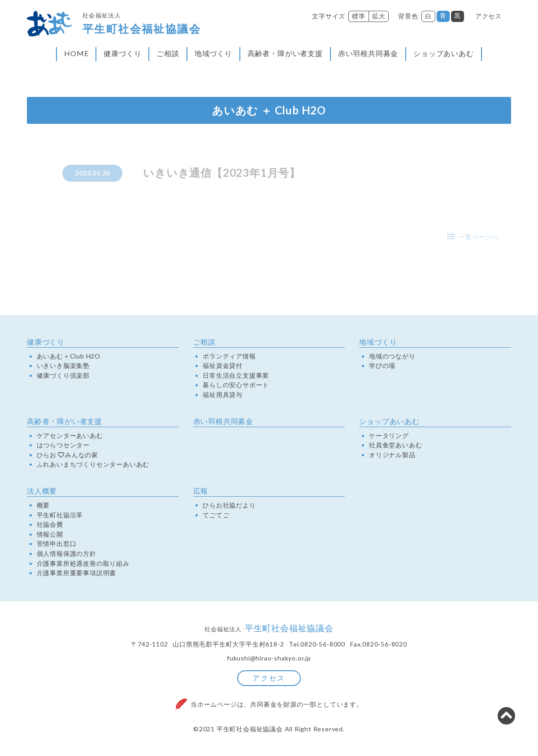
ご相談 (168, 53)
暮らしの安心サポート (236, 385)
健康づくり (122, 53)
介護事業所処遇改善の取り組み (83, 563)
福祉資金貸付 (223, 365)
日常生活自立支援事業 (236, 375)
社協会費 (50, 524)
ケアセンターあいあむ (70, 435)
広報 (201, 491)
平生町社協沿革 (60, 515)
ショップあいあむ (443, 53)
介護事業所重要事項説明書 (77, 572)
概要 (43, 505)
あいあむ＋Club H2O (69, 356)
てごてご (216, 515)
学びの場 (382, 365)
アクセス (488, 16)
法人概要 (42, 491)
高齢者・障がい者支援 (285, 53)
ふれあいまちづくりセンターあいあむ (93, 464)
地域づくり (213, 53)
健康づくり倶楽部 (63, 375)
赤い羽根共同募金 (368, 53)
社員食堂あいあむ (395, 445)
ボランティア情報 (229, 356)
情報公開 (50, 534)
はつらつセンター (63, 445)
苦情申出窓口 (57, 544)
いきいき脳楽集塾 (63, 365)
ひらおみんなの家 (67, 454)
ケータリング (389, 435)
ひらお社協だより (229, 505)
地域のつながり (392, 356)
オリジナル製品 (392, 454)
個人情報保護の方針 (67, 553)
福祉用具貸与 (223, 394)
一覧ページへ (479, 237)
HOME (76, 53)
